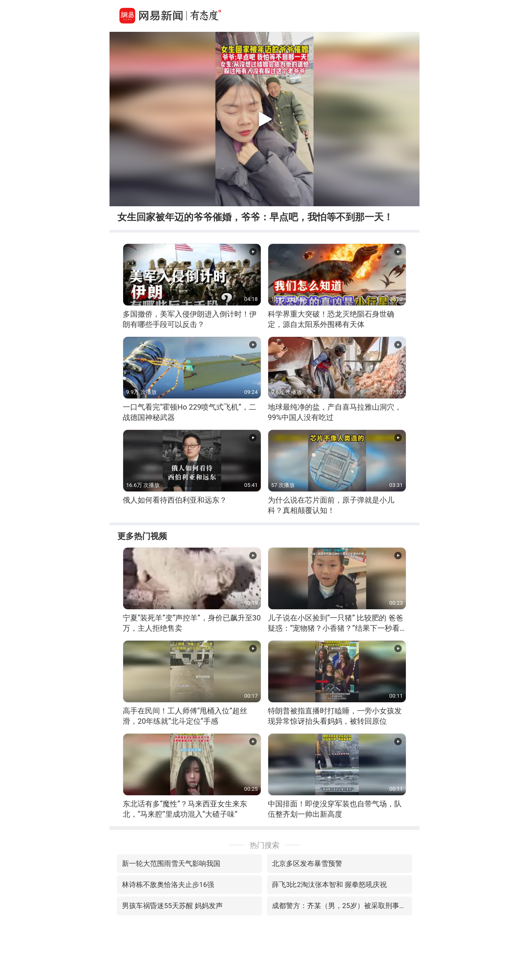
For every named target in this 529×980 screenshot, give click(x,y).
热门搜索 (264, 845)
